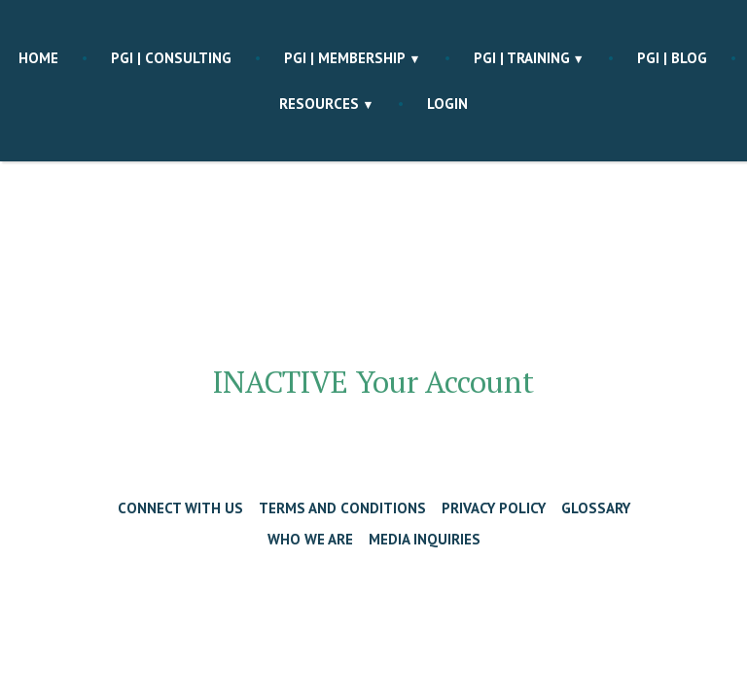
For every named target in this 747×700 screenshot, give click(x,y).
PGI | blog (672, 58)
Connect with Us (180, 508)
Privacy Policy (494, 508)
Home (38, 58)
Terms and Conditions (342, 508)
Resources (319, 104)
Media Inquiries (425, 539)
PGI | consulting (171, 58)
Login (447, 104)
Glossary (596, 508)
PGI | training (522, 58)
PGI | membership (345, 58)
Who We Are (310, 539)
